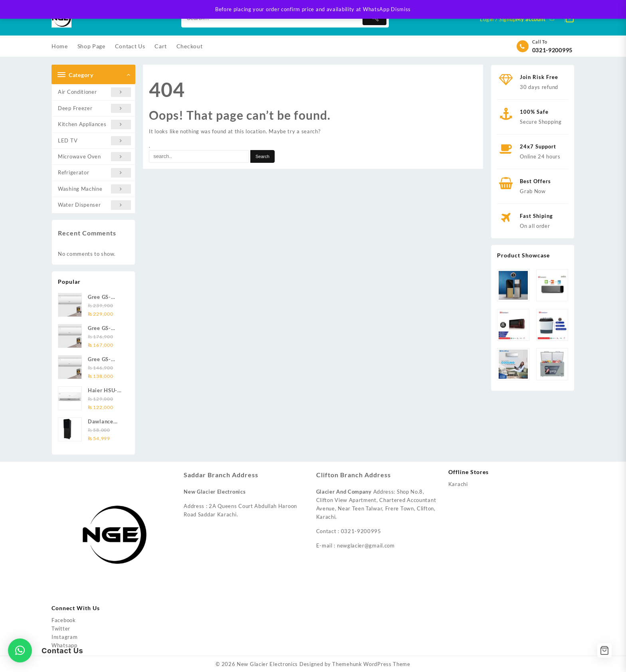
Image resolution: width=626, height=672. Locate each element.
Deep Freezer (94, 108)
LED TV (94, 141)
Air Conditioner (94, 92)
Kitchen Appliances (94, 124)
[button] (20, 650)
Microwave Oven (94, 157)
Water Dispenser (94, 205)
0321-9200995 (552, 50)
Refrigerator (94, 173)
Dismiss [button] (401, 9)
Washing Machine (94, 189)
